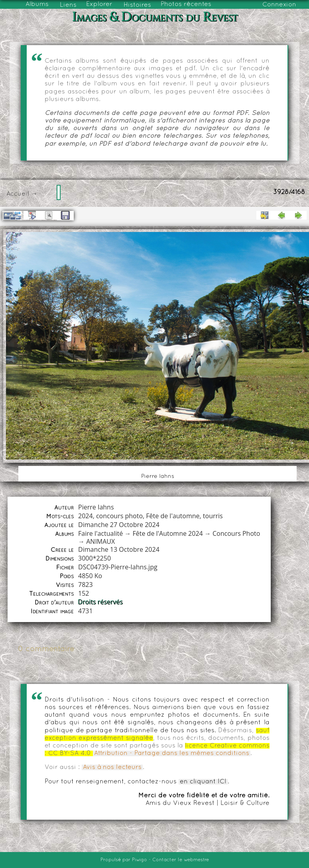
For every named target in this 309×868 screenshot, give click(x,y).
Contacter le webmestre (181, 860)
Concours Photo (236, 533)
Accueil (18, 194)
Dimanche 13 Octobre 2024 (119, 549)
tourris (213, 516)
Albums (37, 4)
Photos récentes (186, 4)
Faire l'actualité (100, 533)
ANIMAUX (100, 541)
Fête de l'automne (173, 516)
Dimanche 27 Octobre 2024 (119, 525)
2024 (86, 516)
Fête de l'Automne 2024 (168, 533)
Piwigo (140, 860)
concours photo (119, 516)
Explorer (99, 4)
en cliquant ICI (203, 782)
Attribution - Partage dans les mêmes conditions (172, 753)
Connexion (279, 5)
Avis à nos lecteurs (112, 767)
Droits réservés (101, 602)
